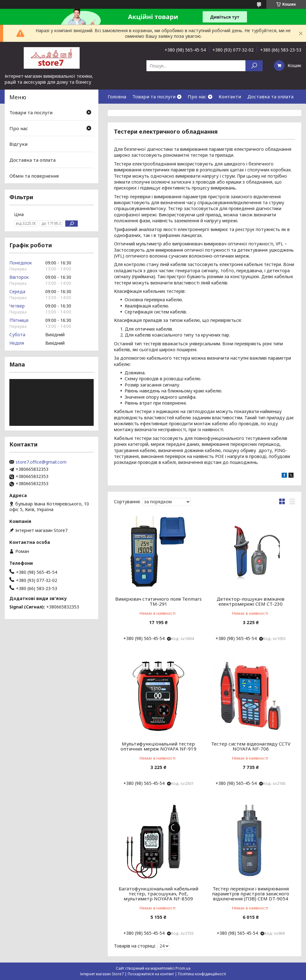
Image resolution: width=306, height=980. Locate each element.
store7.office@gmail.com (41, 462)
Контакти (230, 96)
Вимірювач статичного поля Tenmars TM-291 (158, 601)
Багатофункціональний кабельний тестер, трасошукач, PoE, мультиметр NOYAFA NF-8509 (158, 894)
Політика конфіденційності (202, 974)
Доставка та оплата (270, 96)
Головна (117, 96)
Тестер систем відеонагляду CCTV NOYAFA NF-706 (251, 746)
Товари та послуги (154, 96)
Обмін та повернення (34, 175)
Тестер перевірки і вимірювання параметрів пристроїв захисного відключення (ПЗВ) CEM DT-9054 (251, 894)
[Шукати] (254, 66)
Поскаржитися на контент (151, 974)
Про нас (197, 96)
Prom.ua (183, 968)
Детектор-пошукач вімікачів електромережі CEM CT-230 (251, 601)
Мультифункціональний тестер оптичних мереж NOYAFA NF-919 (158, 746)
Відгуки (18, 144)
